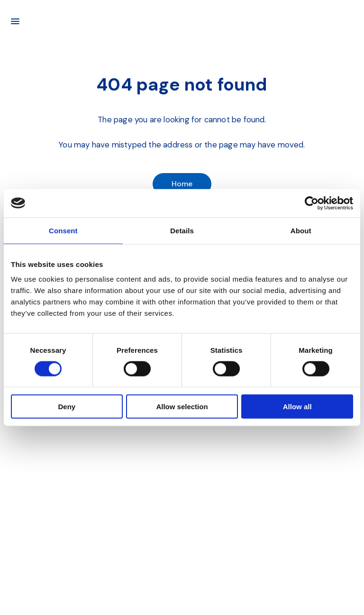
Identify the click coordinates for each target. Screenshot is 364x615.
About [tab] (301, 230)
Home (182, 184)
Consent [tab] (63, 230)
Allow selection (182, 407)
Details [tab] (182, 230)
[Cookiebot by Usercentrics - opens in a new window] (312, 203)
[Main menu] (15, 21)
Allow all (297, 407)
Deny (67, 407)
